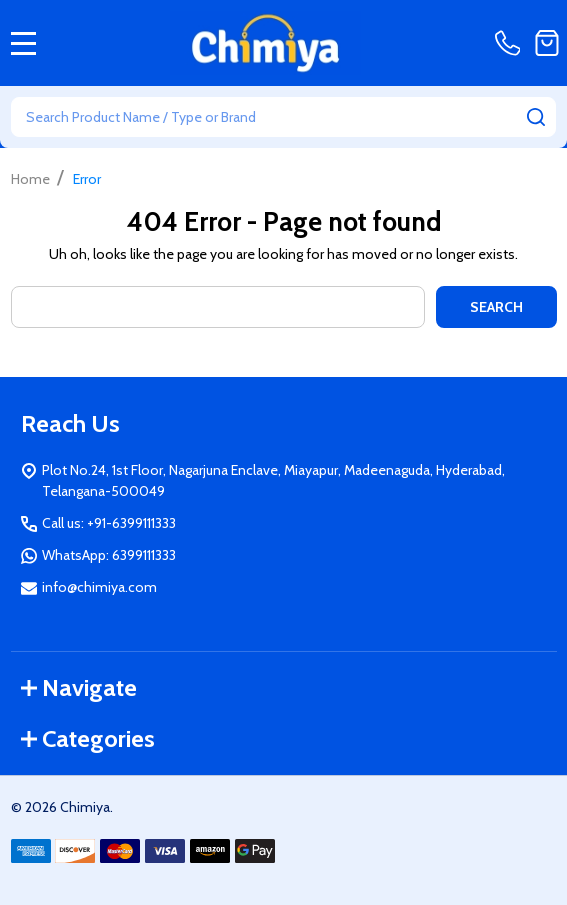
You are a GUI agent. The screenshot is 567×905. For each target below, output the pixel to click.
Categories (88, 738)
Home (30, 179)
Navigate (79, 687)
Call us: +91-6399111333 (109, 523)
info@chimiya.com (99, 587)
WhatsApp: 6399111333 (109, 555)
